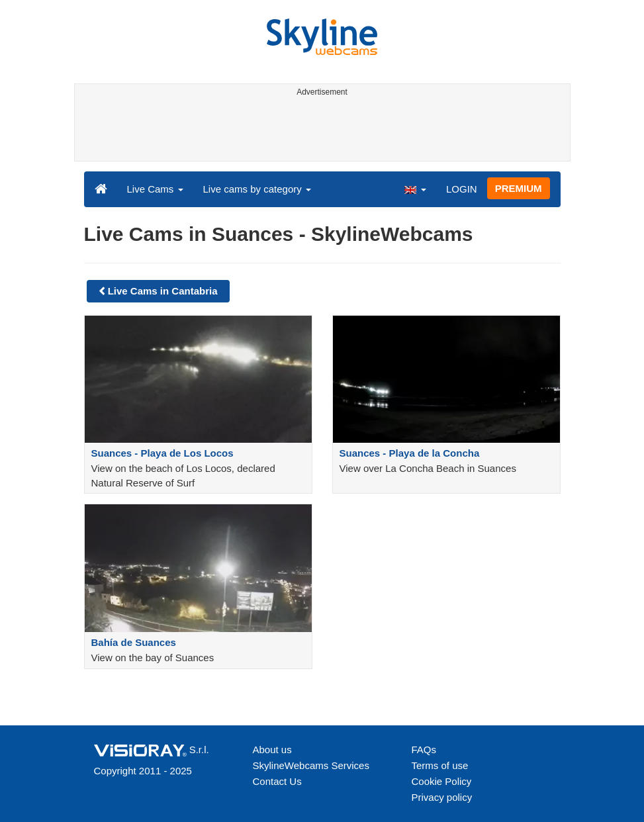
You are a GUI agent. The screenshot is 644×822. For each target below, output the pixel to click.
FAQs (424, 750)
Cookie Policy (442, 781)
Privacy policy (442, 797)
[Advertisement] (320, 131)
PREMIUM (519, 188)
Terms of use (440, 765)
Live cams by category (257, 189)
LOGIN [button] (462, 189)
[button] (415, 189)
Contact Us (277, 781)
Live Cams (155, 189)
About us (272, 750)
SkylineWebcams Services (311, 765)
